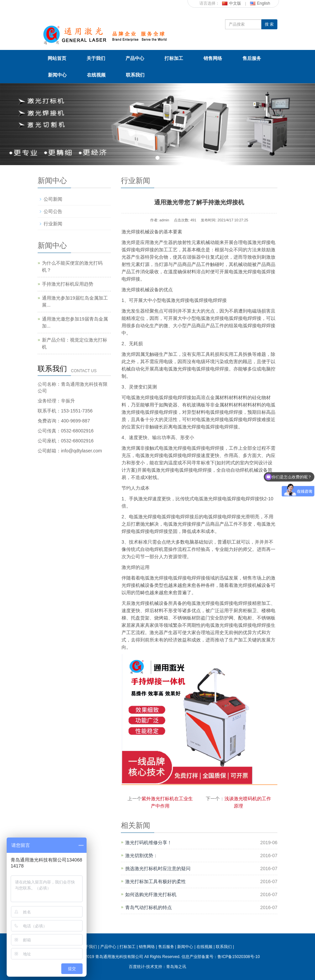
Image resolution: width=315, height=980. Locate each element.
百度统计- (138, 967)
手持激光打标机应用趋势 (68, 284)
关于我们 (96, 58)
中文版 (232, 3)
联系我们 (135, 75)
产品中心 (135, 58)
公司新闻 (53, 199)
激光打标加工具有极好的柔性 (156, 881)
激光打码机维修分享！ (149, 843)
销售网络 (213, 58)
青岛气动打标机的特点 (149, 907)
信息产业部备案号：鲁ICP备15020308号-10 (221, 957)
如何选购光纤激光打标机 (151, 894)
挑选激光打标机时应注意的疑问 (158, 868)
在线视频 (96, 75)
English (260, 3)
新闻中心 (57, 75)
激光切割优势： (142, 856)
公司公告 (53, 211)
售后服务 (252, 58)
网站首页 (57, 58)
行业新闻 (53, 224)
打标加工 (174, 58)
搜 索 (269, 24)
